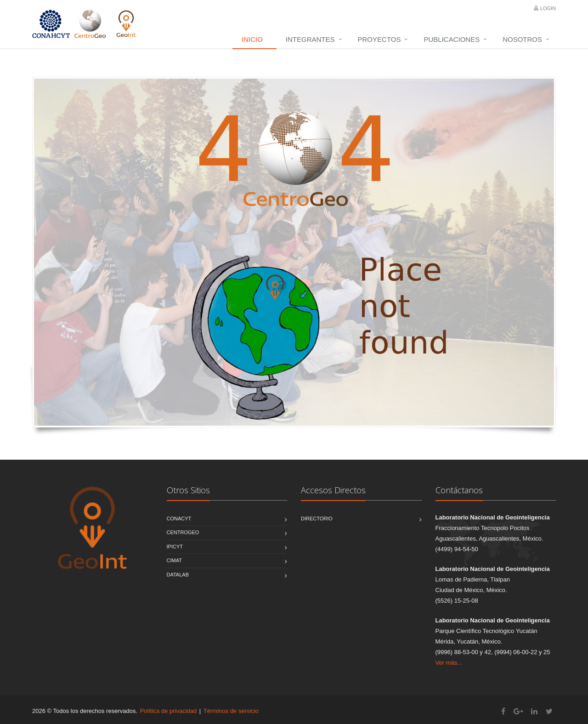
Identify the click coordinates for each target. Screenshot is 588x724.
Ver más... (449, 663)
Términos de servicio (231, 711)
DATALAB (178, 575)
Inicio (252, 39)
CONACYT (179, 519)
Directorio (317, 519)
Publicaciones (452, 39)
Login (548, 8)
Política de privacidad (169, 711)
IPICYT (175, 547)
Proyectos (379, 39)
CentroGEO (183, 532)
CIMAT (174, 560)
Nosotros (522, 39)
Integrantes (310, 39)
